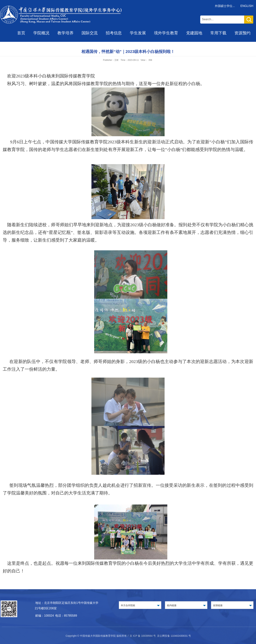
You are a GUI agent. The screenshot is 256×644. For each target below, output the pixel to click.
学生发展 (138, 33)
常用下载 (218, 33)
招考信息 (114, 33)
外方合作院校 (128, 605)
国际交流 (90, 33)
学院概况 (41, 33)
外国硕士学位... (225, 6)
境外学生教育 (166, 33)
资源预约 (242, 33)
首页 (21, 33)
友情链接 (218, 605)
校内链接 (172, 605)
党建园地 (194, 33)
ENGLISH (247, 6)
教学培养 (65, 33)
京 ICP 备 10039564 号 (143, 636)
